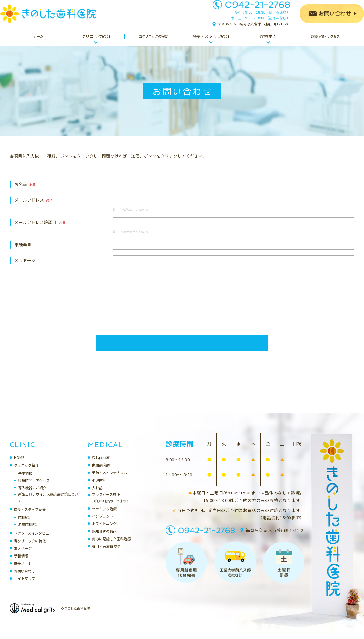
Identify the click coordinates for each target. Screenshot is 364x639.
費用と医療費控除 (106, 553)
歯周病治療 (101, 472)
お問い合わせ (25, 577)
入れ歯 (97, 494)
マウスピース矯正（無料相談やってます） (111, 504)
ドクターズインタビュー (33, 540)
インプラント (103, 522)
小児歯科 (99, 486)
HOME (19, 464)
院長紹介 (25, 524)
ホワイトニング (104, 530)
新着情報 (21, 562)
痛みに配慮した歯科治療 (111, 545)
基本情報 (25, 480)
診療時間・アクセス (34, 487)
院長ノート (23, 570)
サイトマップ (25, 585)
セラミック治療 (104, 515)
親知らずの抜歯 (104, 538)
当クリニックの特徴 (30, 547)
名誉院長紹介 (29, 531)
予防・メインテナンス (110, 479)
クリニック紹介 (26, 472)
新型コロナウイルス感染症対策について (48, 504)
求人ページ (23, 555)
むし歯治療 (101, 464)
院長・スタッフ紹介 (30, 516)
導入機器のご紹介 (32, 494)
